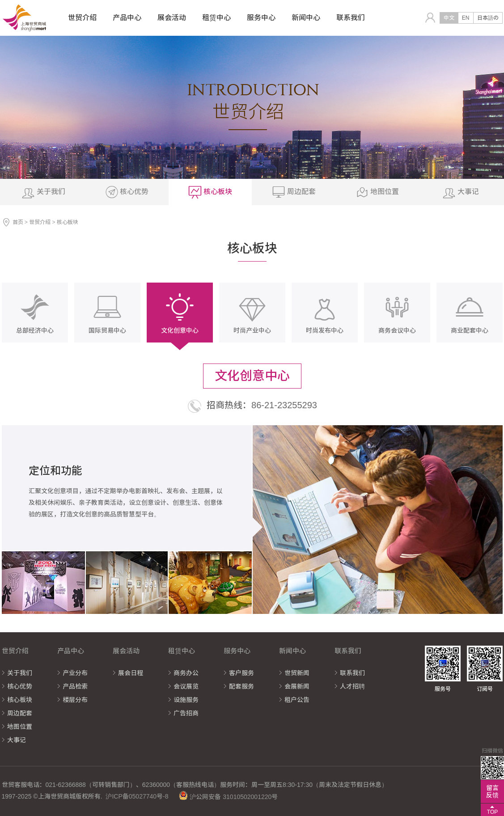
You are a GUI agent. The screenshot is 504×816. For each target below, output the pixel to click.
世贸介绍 (40, 222)
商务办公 (186, 673)
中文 (449, 18)
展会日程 (131, 673)
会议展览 (186, 686)
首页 (18, 222)
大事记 (17, 740)
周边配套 (20, 713)
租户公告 (297, 700)
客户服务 (241, 673)
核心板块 (20, 700)
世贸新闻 (297, 673)
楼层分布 (75, 700)
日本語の (488, 18)
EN (466, 18)
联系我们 (352, 673)
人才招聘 (352, 686)
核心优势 (20, 686)
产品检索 (75, 686)
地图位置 (20, 727)
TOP (492, 812)
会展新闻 (297, 686)
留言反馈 (492, 791)
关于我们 (20, 673)
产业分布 (75, 673)
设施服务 (186, 700)
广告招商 (186, 713)
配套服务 (241, 686)
